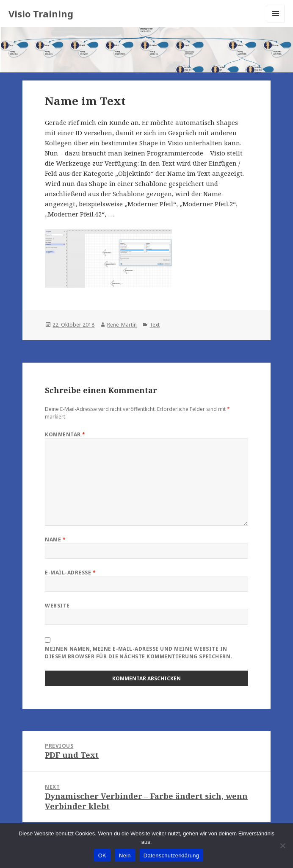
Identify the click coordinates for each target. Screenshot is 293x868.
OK (102, 856)
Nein (125, 856)
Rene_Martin (122, 325)
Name (55, 539)
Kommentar (65, 434)
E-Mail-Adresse (70, 573)
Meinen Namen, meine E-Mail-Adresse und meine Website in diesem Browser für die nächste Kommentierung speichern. (138, 653)
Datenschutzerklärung (171, 856)
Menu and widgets (276, 22)
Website (57, 606)
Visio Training (41, 14)
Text (155, 325)
